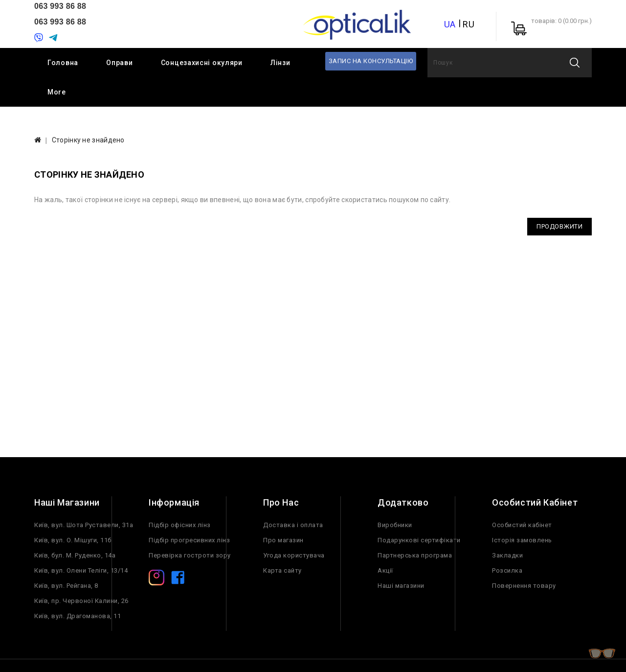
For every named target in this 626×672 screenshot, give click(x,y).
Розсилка (507, 570)
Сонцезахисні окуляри (202, 63)
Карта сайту (282, 570)
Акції (385, 570)
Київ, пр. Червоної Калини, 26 (81, 601)
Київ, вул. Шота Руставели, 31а (84, 525)
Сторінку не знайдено (88, 140)
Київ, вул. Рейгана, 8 (66, 586)
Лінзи (280, 63)
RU (469, 24)
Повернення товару (524, 586)
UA (450, 24)
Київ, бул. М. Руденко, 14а (75, 555)
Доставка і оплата (293, 525)
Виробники (395, 525)
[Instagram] (156, 579)
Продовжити (559, 226)
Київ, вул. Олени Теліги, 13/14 (81, 570)
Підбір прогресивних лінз (189, 540)
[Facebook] (178, 579)
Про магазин (283, 540)
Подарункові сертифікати (419, 540)
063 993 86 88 (60, 6)
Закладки (507, 555)
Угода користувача (294, 555)
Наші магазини (401, 586)
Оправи (119, 63)
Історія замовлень (522, 540)
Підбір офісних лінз (180, 525)
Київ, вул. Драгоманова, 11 (78, 616)
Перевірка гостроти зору (190, 555)
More (57, 92)
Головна (63, 63)
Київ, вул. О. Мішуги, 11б (73, 540)
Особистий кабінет (522, 525)
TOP (602, 655)
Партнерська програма (415, 555)
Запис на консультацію (371, 61)
